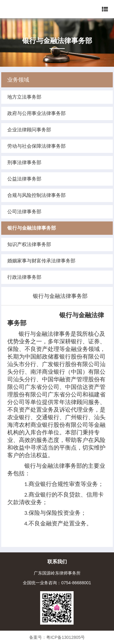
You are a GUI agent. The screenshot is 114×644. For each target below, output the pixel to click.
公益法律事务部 (24, 179)
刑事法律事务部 (24, 162)
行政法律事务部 (24, 277)
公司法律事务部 (24, 212)
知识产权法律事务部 (29, 244)
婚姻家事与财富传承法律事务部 (41, 261)
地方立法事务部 (24, 97)
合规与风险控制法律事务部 (36, 195)
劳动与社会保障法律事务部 (36, 146)
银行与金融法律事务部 (32, 228)
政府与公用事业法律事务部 (36, 113)
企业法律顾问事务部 (29, 130)
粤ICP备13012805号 (66, 637)
